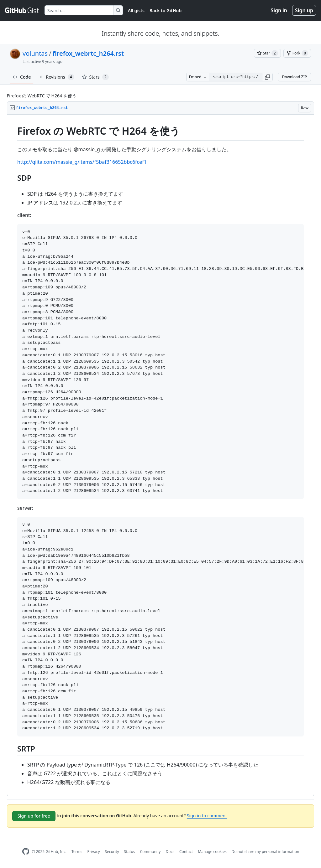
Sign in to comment (207, 816)
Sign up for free (34, 816)
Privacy (94, 852)
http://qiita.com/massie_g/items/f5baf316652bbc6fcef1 (82, 162)
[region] (160, 455)
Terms (77, 852)
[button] (267, 77)
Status (130, 852)
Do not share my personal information (266, 852)
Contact (186, 852)
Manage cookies (212, 852)
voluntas (35, 53)
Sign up (304, 10)
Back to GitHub (166, 10)
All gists (136, 10)
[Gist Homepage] (22, 10)
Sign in (279, 10)
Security (112, 852)
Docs (170, 852)
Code (22, 77)
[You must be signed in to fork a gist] (297, 53)
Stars (95, 77)
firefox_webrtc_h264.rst (88, 53)
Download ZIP (294, 77)
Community (150, 852)
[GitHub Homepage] (26, 852)
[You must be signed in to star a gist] (267, 53)
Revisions (56, 77)
